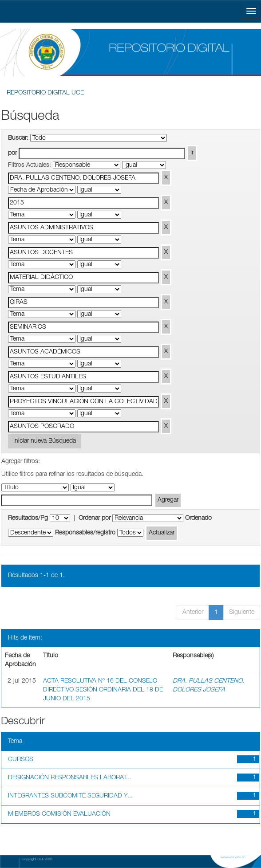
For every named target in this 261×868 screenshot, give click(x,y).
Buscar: (18, 138)
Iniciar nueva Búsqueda (45, 441)
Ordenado (198, 518)
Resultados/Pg (28, 518)
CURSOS (21, 760)
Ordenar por (95, 518)
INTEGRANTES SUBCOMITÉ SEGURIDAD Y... (70, 796)
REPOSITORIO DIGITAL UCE (45, 93)
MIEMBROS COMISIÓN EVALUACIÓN (59, 814)
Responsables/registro (85, 533)
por (12, 153)
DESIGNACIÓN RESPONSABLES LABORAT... (70, 778)
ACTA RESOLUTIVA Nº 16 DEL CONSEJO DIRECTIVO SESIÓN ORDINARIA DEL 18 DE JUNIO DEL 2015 (103, 690)
